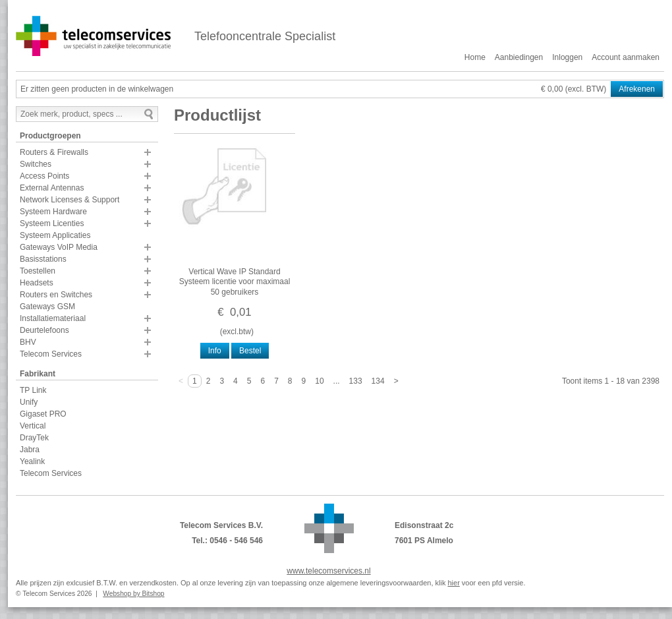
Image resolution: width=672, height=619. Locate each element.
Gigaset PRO (43, 414)
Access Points (44, 176)
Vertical (33, 426)
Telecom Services (51, 354)
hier (453, 583)
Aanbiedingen (519, 57)
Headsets (37, 283)
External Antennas (52, 188)
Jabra (30, 450)
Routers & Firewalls (54, 152)
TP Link (33, 390)
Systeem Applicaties (55, 235)
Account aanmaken (626, 57)
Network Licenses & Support (70, 200)
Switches (36, 164)
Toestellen (38, 271)
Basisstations (43, 259)
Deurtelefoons (44, 330)
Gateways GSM (47, 307)
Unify (29, 402)
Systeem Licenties (52, 223)
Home (475, 57)
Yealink (32, 461)
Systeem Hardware (53, 212)
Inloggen (567, 57)
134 (378, 381)
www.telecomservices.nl (328, 571)
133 (356, 381)
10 (319, 381)
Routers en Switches (56, 295)
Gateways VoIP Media (59, 247)
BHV (28, 342)
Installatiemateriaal (53, 318)
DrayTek (34, 438)
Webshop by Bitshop (133, 594)
